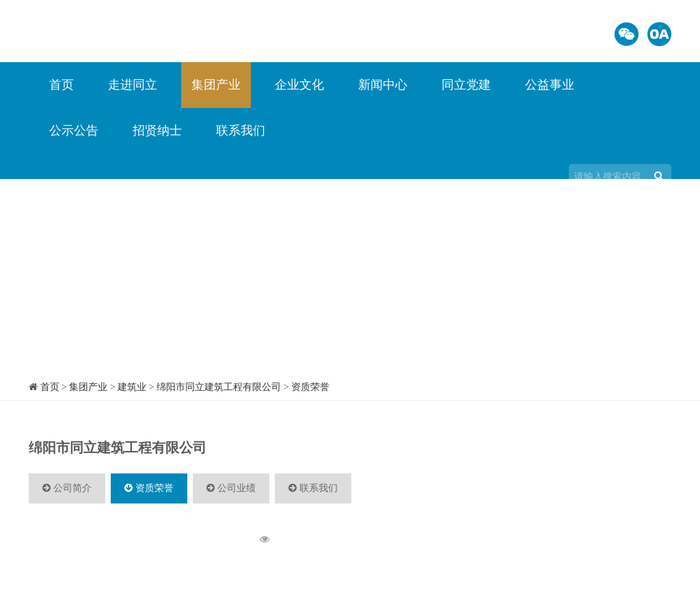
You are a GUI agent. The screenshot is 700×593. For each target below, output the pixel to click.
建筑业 (132, 387)
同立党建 (466, 85)
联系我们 (241, 130)
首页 (62, 85)
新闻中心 (383, 85)
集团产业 (216, 85)
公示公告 (74, 130)
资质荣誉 (310, 387)
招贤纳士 (157, 130)
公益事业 (550, 85)
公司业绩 (231, 488)
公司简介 (67, 488)
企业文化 (299, 85)
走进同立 (133, 85)
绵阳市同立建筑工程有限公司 (219, 387)
